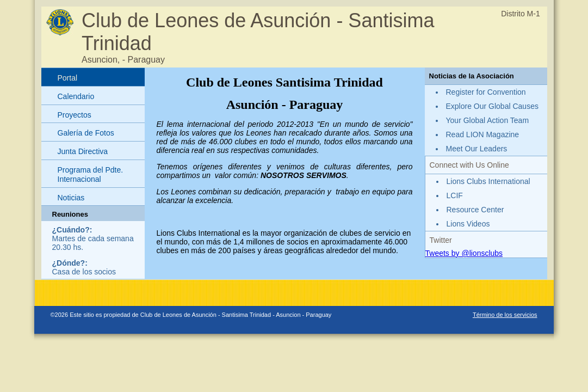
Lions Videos (468, 224)
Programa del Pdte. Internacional (91, 174)
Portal (68, 78)
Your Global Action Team (488, 120)
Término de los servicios (505, 315)
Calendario (76, 96)
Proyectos (75, 115)
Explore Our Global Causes (492, 106)
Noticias (71, 198)
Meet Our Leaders (477, 149)
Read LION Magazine (483, 134)
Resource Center (475, 210)
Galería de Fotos (86, 133)
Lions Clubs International (488, 181)
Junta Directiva (83, 151)
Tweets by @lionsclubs (464, 253)
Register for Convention (486, 92)
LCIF (455, 195)
